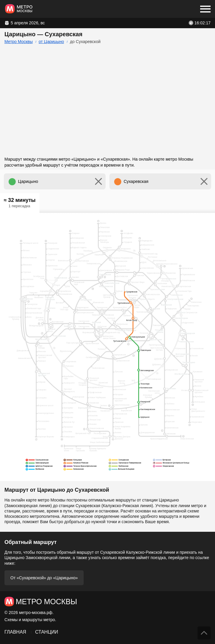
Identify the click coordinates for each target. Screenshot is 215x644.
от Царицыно (51, 42)
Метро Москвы (19, 42)
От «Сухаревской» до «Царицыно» (44, 578)
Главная (15, 632)
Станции (46, 632)
